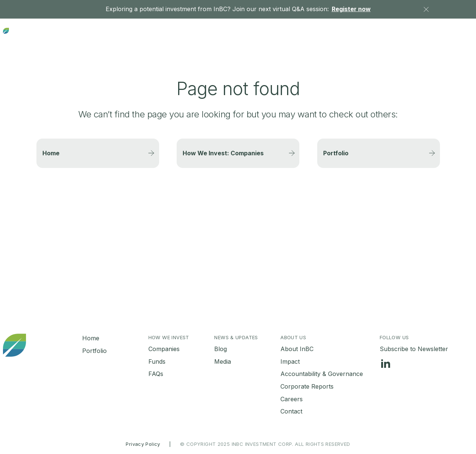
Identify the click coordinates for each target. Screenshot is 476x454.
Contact (291, 411)
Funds (157, 361)
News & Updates (343, 36)
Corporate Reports (307, 386)
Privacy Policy (143, 444)
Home (51, 153)
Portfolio (294, 36)
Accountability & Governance (322, 374)
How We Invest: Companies (223, 153)
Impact (290, 361)
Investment (242, 36)
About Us (404, 36)
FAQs (156, 374)
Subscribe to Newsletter (414, 349)
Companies (164, 349)
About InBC (297, 349)
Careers (292, 399)
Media (223, 361)
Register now (351, 9)
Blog (221, 349)
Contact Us (458, 36)
